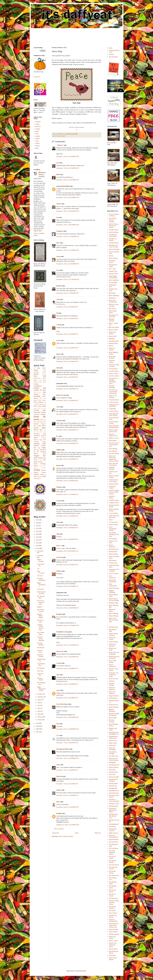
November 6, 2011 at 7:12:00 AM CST (67, 494)
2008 (37, 729)
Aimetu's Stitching (114, 249)
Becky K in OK (61, 395)
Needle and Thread (112, 639)
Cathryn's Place (114, 374)
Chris (58, 522)
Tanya (37, 141)
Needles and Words (112, 649)
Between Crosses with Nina (114, 305)
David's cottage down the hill (113, 431)
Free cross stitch (61, 136)
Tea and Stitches (114, 842)
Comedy (36, 384)
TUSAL (37, 470)
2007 (37, 732)
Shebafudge (112, 762)
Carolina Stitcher (114, 371)
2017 (37, 531)
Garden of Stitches (112, 497)
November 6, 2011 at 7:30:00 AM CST (67, 528)
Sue (58, 218)
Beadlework (112, 298)
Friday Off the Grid (40, 408)
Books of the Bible (40, 380)
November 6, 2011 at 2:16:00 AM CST (67, 334)
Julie (58, 534)
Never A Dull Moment (113, 661)
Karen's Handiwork (112, 546)
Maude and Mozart (112, 610)
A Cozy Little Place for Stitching (113, 220)
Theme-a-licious (38, 462)
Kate (58, 724)
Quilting (37, 444)
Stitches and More (114, 777)
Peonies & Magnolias (112, 688)
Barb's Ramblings (114, 296)
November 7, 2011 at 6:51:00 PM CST (67, 784)
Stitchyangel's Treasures (113, 830)
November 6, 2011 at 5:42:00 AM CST (67, 377)
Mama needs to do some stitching (114, 600)
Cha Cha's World (114, 376)
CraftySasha (112, 409)
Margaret (59, 487)
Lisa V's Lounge (114, 573)
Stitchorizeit (112, 826)
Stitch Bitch (112, 770)
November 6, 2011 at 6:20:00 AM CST (67, 443)
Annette (38, 136)
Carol (58, 407)
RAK (44, 444)
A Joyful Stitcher (114, 230)
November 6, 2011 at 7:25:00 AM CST (67, 516)
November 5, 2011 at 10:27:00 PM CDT (68, 168)
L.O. (58, 735)
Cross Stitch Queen (62, 704)
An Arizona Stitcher (112, 261)
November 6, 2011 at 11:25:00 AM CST (68, 625)
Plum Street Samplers (112, 693)
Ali (57, 313)
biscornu (44, 374)
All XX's (111, 256)
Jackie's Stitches (114, 525)
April (39, 711)
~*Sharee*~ (60, 145)
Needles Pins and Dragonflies (114, 653)
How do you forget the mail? (41, 602)
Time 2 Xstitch (113, 913)
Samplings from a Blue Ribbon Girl (114, 733)
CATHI (59, 325)
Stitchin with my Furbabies (114, 780)
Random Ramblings (112, 710)
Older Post (98, 833)
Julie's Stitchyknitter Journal (113, 529)
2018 (37, 528)
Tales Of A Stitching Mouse (114, 836)
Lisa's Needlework (112, 577)
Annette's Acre (113, 271)
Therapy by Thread (112, 895)
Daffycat (61, 134)
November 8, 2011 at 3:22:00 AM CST (67, 795)
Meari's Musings (114, 613)
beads (44, 372)
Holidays (43, 414)
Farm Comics (42, 400)
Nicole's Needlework (112, 666)
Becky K (38, 127)
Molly (44, 428)
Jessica (58, 256)
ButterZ (111, 346)
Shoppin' (40, 607)
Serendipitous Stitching (113, 753)
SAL (35, 448)
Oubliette (112, 681)
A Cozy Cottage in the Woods (114, 215)
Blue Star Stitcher (114, 327)
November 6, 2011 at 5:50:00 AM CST (67, 401)
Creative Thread (114, 411)
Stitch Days (112, 774)
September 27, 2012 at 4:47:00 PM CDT (68, 825)
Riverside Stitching (112, 721)
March (40, 714)
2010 (37, 723)
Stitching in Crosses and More (114, 800)
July (39, 703)
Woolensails (112, 955)
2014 (37, 540)
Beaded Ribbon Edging (40, 616)
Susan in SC (60, 651)
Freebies (111, 54)
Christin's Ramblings (112, 387)
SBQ (39, 448)
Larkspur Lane (113, 563)
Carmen (59, 663)
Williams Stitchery (114, 934)
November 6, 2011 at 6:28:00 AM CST (67, 459)
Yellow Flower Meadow (113, 959)
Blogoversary (37, 378)
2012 (37, 546)
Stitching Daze (113, 788)
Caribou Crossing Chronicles (114, 365)
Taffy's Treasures (114, 833)
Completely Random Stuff (40, 387)
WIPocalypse (37, 479)
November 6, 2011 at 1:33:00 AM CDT (67, 293)
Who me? (40, 477)
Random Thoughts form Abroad (114, 714)
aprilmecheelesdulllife (63, 186)
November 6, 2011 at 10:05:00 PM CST (68, 717)
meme (40, 426)
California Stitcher (112, 361)
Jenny (58, 765)
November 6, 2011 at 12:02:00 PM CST (68, 657)
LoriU (58, 690)
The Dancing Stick (41, 597)
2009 (37, 726)
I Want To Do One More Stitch (114, 517)
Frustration (40, 589)
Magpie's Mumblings (112, 592)
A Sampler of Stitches (113, 240)
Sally (58, 368)
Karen (37, 131)
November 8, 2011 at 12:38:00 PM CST (68, 807)
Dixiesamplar (113, 441)
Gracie (59, 340)
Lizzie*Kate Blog (114, 588)
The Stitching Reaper (113, 883)
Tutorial (43, 470)
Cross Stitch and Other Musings (114, 414)
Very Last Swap (40, 651)
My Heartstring (113, 627)
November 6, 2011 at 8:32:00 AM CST (67, 565)
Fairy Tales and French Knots (113, 464)
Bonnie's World (113, 330)
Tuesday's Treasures (40, 468)
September (41, 697)
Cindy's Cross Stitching (113, 397)
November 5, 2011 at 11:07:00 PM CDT (68, 236)
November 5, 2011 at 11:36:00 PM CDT (68, 264)
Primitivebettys (113, 698)
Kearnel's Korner (114, 549)
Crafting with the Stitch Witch (114, 406)
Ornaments (37, 436)
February (40, 717)
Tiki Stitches (112, 911)
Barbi (58, 175)
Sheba (44, 448)
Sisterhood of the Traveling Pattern (40, 452)
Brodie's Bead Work (40, 382)
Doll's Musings (113, 449)
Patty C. (59, 546)
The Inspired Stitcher (63, 749)
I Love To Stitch (113, 513)
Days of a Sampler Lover (113, 435)
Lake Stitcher (113, 560)
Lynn (58, 270)
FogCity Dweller (114, 484)
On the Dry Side (114, 679)
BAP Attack (112, 293)
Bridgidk (59, 813)
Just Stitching (113, 539)
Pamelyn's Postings (112, 684)
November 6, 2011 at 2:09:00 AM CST (67, 307)
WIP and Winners (40, 679)
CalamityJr (60, 231)
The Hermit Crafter (112, 858)
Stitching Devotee (114, 791)
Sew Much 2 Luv (114, 756)
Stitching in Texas (114, 804)
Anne (58, 675)
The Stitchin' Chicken (113, 872)
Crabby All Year (40, 390)
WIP (44, 476)
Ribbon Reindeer (40, 561)
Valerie (37, 143)
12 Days (37, 368)
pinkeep (44, 442)
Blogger (84, 971)
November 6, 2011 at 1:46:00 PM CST (67, 684)
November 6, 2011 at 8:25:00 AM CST (67, 551)
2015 (37, 537)
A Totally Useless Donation (41, 639)
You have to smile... (40, 621)
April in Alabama (114, 280)
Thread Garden (113, 898)
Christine (59, 421)
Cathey (37, 124)
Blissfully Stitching (112, 320)
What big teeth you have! (41, 593)
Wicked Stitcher (113, 932)
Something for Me (114, 765)
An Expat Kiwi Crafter (113, 266)
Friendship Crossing (63, 632)
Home (77, 833)
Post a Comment (59, 829)
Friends (36, 410)
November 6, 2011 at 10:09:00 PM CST (68, 729)
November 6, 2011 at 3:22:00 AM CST (67, 348)
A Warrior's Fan (40, 675)
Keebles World (113, 552)
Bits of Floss (113, 309)
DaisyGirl (59, 776)
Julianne (59, 571)
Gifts (44, 410)
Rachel (58, 465)
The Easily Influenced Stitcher (112, 853)
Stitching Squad (113, 806)
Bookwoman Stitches (112, 333)
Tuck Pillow (43, 466)
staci (58, 163)
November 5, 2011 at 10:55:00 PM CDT (68, 225)
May (39, 708)
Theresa (59, 204)
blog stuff (40, 376)
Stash (36, 458)
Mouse (58, 354)
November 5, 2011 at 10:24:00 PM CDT (68, 157)
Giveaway (37, 412)
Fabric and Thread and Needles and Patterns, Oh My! (114, 459)
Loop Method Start (41, 665)
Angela (37, 139)
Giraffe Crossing (114, 500)
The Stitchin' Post (114, 875)
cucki (58, 299)
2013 (37, 543)
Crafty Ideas (37, 392)
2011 (37, 548)
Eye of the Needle (114, 454)
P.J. (57, 436)
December (40, 551)
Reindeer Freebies (40, 446)
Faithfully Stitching (112, 468)
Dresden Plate (40, 394)
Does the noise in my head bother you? (114, 445)
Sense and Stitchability (112, 749)
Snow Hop (40, 671)
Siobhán (59, 450)
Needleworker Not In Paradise (114, 657)
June (39, 705)
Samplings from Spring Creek (113, 737)
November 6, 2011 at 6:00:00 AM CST (67, 414)
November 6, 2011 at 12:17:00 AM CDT (68, 280)
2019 (37, 526)
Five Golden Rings (41, 633)
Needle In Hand (113, 642)
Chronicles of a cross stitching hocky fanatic (113, 392)
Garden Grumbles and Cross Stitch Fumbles (114, 492)
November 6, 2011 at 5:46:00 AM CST (67, 389)
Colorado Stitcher (114, 400)
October (40, 694)
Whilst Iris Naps (114, 929)
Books (44, 378)
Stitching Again (113, 783)
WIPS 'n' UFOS (113, 941)
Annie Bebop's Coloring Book (113, 277)
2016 (37, 534)
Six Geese (40, 576)
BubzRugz (112, 339)
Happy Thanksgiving (41, 585)
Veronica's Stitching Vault (113, 920)
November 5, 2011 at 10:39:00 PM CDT (68, 180)
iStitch (111, 520)
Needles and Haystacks (112, 645)
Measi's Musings (114, 616)
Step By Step (41, 648)
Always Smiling (113, 258)
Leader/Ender (40, 422)
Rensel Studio (113, 718)
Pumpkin (59, 614)
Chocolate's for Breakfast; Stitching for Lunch (113, 381)
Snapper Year (40, 456)
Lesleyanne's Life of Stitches (114, 570)
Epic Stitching (113, 451)
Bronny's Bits (113, 336)
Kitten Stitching (113, 554)
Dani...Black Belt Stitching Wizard (114, 427)
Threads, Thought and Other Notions (114, 902)
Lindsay (59, 790)
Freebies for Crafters (112, 487)
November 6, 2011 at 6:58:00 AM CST (67, 481)
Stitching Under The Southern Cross (113, 816)
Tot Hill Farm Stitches (113, 916)
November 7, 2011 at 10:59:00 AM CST (68, 758)
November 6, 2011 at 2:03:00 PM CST (67, 698)
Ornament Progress (40, 656)
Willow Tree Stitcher (112, 937)
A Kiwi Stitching (114, 232)
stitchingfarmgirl (114, 824)
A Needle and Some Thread (113, 236)
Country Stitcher (114, 402)
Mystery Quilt (38, 430)
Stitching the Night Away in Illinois (113, 810)
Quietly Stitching (114, 707)
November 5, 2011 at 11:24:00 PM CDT (68, 250)
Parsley (38, 146)
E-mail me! (37, 77)
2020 (37, 523)
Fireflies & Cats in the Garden (114, 481)
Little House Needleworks (113, 581)
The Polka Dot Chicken (113, 868)
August (40, 700)
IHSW (42, 420)
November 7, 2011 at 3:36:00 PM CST (67, 770)
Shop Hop (36, 450)
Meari (58, 802)
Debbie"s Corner (114, 438)
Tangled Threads (114, 840)
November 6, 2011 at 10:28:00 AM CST (68, 608)
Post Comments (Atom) (66, 836)
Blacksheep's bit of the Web (114, 316)
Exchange (37, 396)
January (40, 720)
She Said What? (113, 57)
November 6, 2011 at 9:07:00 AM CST (67, 586)
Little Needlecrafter (113, 585)
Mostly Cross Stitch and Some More (114, 620)
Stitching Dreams (114, 793)
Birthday (36, 374)
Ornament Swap (40, 434)
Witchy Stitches (113, 949)
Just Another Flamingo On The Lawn (114, 535)
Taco (44, 460)
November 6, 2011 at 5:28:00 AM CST (67, 361)
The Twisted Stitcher (112, 891)
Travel (36, 464)
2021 (37, 520)
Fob (45, 404)
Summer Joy (38, 460)
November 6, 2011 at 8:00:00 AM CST (67, 539)
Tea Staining (41, 668)
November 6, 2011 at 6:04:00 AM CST (67, 430)
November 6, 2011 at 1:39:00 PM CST (67, 668)
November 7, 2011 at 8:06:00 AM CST (67, 743)
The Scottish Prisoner (41, 610)
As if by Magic (113, 283)
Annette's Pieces (114, 274)
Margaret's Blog (114, 603)
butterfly (59, 286)
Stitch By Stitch (113, 772)
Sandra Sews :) (113, 741)
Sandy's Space (113, 743)
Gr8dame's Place (114, 503)
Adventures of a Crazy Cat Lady (113, 246)
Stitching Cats (113, 786)
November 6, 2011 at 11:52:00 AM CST (68, 645)
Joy (38, 569)
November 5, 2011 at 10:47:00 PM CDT (68, 198)
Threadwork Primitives (112, 907)
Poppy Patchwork (114, 696)
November (40, 556)
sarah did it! (112, 745)
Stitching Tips (42, 458)
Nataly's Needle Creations (113, 635)
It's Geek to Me (113, 522)
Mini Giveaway (41, 572)
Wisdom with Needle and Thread (113, 945)
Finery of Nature (38, 402)
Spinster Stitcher (114, 767)
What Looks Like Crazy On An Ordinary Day (114, 925)
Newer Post (56, 833)
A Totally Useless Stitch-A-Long (40, 627)
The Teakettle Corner (113, 887)
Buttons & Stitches (112, 349)
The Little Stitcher (114, 865)
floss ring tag (40, 404)
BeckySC (38, 122)
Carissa (59, 501)
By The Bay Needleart (112, 357)
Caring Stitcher (113, 369)
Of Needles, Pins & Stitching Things (114, 675)
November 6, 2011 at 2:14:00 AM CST (67, 319)
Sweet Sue (59, 557)
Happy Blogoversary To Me (41, 689)
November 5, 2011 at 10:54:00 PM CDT (68, 211)
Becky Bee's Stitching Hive (113, 301)
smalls (44, 454)
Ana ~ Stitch (112, 269)
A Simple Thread (114, 243)
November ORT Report (41, 579)
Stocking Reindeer (40, 644)
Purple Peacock (113, 705)
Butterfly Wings (113, 343)
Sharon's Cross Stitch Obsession (114, 759)
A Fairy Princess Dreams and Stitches (114, 226)
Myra (58, 243)
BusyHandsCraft (114, 341)
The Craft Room (114, 848)
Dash (44, 392)
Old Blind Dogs (41, 432)
